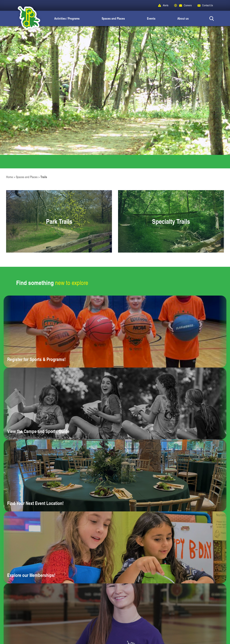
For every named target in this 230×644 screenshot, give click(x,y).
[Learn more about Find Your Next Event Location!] (115, 475)
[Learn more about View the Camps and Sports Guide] (115, 403)
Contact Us (208, 5)
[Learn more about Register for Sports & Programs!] (115, 332)
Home (10, 177)
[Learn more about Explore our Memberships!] (115, 547)
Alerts (166, 5)
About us (183, 18)
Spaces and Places (113, 18)
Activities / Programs (67, 18)
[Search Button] (212, 18)
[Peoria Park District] (26, 18)
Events (151, 18)
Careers (188, 5)
